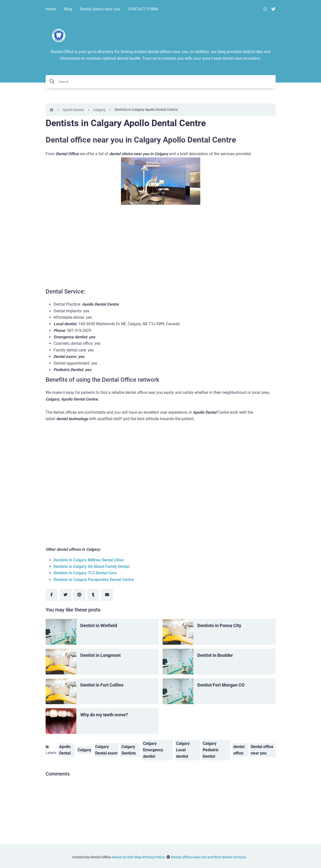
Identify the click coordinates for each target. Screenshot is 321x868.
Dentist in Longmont (101, 655)
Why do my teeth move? (104, 715)
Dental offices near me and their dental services (209, 857)
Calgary (99, 110)
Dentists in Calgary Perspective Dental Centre (94, 580)
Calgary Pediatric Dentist (211, 750)
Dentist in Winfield (99, 625)
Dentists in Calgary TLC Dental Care (85, 573)
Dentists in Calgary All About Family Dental (91, 566)
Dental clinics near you (100, 9)
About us (119, 857)
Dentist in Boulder (215, 655)
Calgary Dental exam (106, 750)
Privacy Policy (154, 857)
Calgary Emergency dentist (153, 750)
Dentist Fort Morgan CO (221, 685)
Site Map (134, 857)
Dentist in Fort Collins (102, 685)
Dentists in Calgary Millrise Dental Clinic (89, 560)
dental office (239, 750)
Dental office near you (262, 750)
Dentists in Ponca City (219, 625)
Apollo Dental (73, 110)
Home (51, 9)
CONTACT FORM (143, 9)
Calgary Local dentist (183, 750)
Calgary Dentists (129, 750)
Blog (68, 9)
